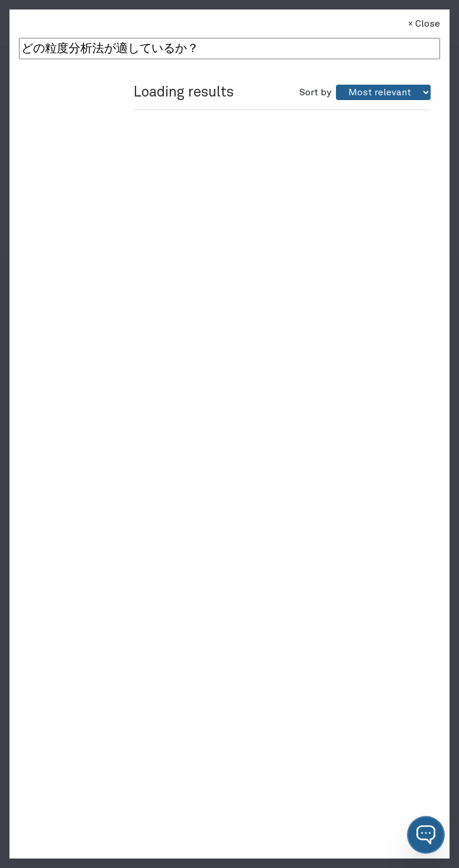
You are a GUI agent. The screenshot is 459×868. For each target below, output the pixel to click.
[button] (426, 835)
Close (423, 24)
